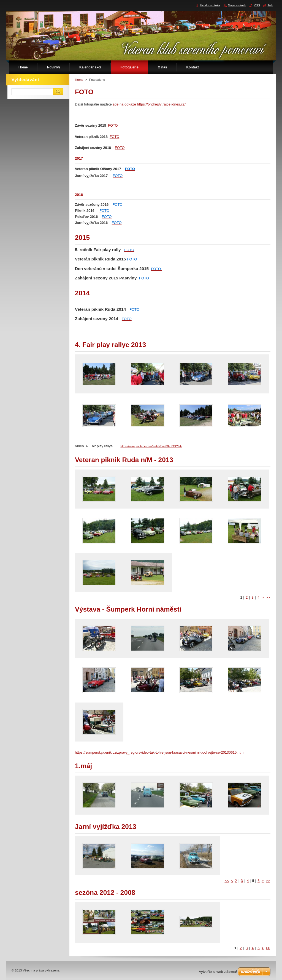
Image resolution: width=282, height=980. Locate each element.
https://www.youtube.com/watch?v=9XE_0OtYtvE (151, 446)
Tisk (270, 5)
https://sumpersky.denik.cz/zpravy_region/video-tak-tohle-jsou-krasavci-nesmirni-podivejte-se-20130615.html (160, 752)
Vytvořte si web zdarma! (218, 972)
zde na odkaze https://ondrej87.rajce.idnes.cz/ (150, 104)
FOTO (113, 125)
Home (79, 80)
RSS (257, 5)
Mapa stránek (237, 5)
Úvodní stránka (210, 5)
